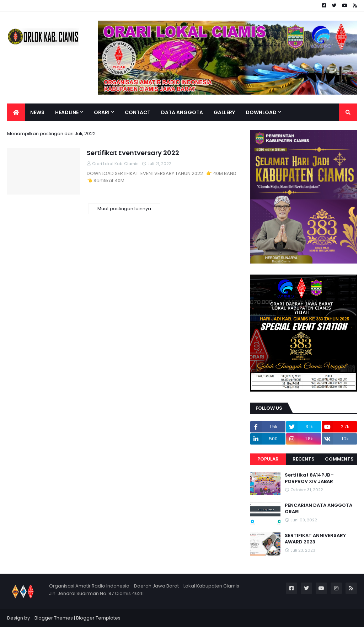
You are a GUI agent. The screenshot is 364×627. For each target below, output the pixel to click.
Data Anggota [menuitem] (182, 112)
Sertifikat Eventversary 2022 (133, 153)
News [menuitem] (37, 112)
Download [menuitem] (261, 112)
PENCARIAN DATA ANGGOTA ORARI (318, 509)
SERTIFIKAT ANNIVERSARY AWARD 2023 (315, 539)
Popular (268, 459)
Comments (339, 459)
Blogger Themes (54, 618)
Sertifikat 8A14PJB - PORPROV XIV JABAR (309, 478)
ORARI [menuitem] (102, 112)
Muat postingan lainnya (124, 209)
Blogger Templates (98, 618)
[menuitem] (16, 112)
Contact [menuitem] (138, 112)
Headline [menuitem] (67, 112)
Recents (304, 459)
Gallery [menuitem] (224, 112)
